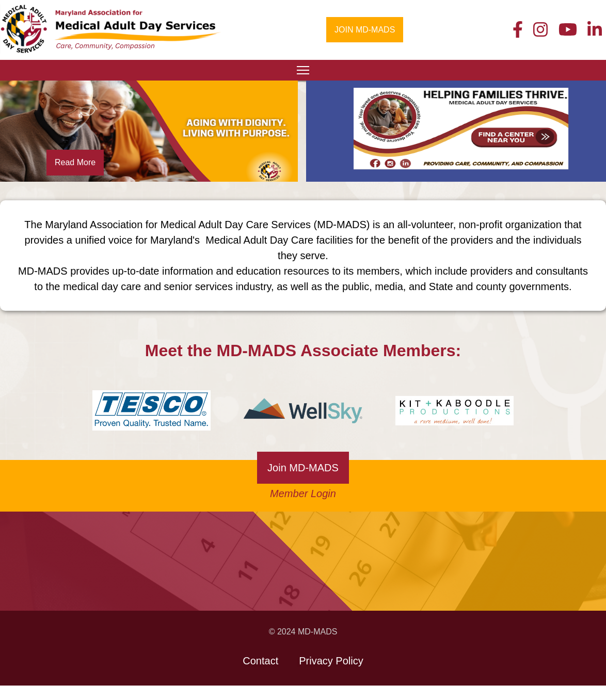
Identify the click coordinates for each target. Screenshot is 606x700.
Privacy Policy (331, 661)
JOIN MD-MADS (365, 30)
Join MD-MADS (303, 468)
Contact (260, 661)
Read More (75, 162)
